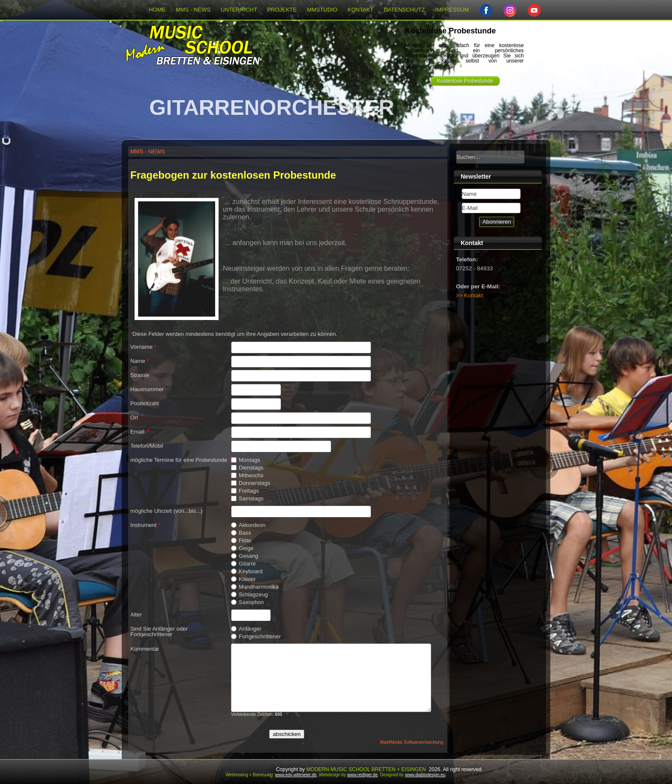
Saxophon (247, 602)
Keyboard (247, 572)
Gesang (245, 556)
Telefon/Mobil (147, 446)
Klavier (243, 579)
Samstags (247, 499)
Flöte (241, 541)
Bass (241, 533)
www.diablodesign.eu (425, 775)
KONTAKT (360, 10)
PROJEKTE (282, 10)
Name (139, 361)
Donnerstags (251, 483)
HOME (157, 10)
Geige (242, 548)
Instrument (145, 525)
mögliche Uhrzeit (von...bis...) (166, 511)
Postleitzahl (144, 403)
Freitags (245, 491)
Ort (134, 417)
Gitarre (243, 564)
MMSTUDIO (322, 10)
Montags (246, 460)
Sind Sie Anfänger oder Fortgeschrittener (159, 631)
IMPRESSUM (452, 10)
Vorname (143, 347)
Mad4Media (391, 742)
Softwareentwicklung (423, 742)
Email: (140, 432)
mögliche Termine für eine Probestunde (181, 460)
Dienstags (247, 468)
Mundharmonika (255, 587)
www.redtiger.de (362, 775)
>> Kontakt (469, 295)
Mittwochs (247, 476)
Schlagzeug (249, 595)
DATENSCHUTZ (404, 10)
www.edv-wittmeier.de (296, 775)
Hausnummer (147, 389)
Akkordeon (248, 525)
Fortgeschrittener (256, 637)
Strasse (140, 375)
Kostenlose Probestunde (465, 81)
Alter (136, 615)
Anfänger (246, 629)
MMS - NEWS (193, 10)
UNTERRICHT (239, 10)
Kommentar (145, 649)
